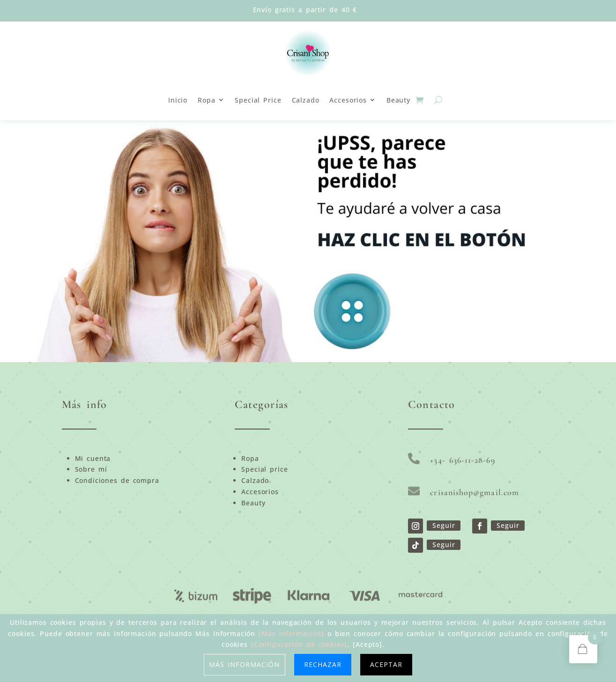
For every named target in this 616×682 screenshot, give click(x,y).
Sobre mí (91, 469)
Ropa (206, 100)
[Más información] (291, 634)
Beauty (398, 100)
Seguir (444, 525)
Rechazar (323, 664)
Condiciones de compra (117, 480)
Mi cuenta (93, 458)
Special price (264, 469)
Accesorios (348, 100)
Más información (245, 664)
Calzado (306, 100)
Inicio (178, 100)
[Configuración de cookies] (299, 644)
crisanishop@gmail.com (475, 492)
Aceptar (386, 664)
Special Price (258, 100)
